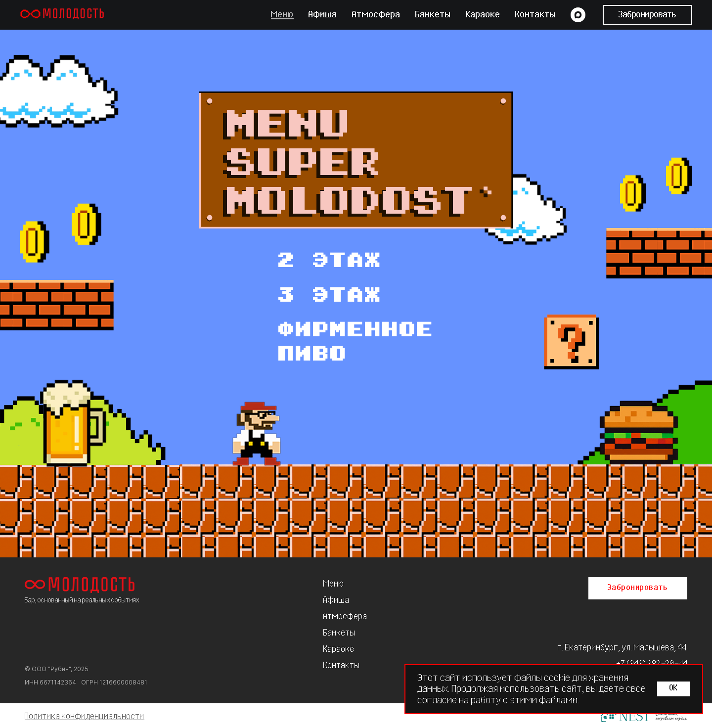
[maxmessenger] (578, 15)
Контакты (535, 15)
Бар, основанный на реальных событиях (82, 600)
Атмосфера (376, 15)
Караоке (483, 15)
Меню (282, 15)
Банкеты (433, 15)
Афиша (323, 15)
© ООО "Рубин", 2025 (57, 669)
